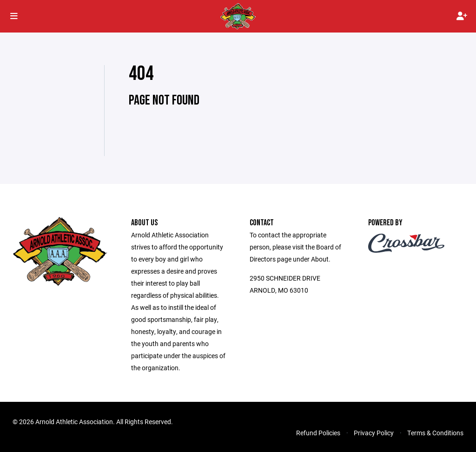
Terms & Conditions (435, 433)
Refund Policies (318, 433)
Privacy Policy (374, 433)
